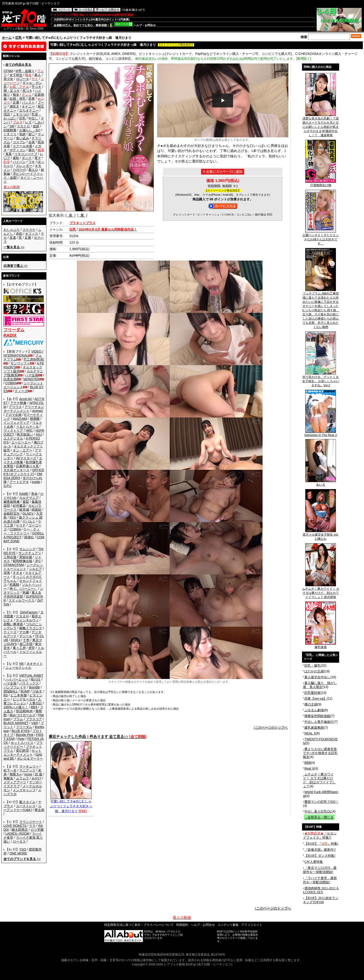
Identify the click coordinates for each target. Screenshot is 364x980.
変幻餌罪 (23, 751)
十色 (26, 640)
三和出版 (10, 557)
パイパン (19, 162)
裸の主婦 (311, 704)
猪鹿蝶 (35, 419)
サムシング (27, 549)
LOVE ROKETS (15, 826)
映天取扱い (25, 434)
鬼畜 (9, 154)
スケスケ (29, 230)
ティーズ (21, 391)
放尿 (36, 126)
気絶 (23, 134)
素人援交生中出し (317, 677)
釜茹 (26, 502)
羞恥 (16, 158)
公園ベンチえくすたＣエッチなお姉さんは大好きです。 (321, 238)
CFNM (8, 71)
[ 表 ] (70, 215)
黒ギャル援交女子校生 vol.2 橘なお (321, 535)
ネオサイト (35, 664)
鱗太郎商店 (20, 830)
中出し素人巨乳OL (318, 811)
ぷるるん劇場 (314, 710)
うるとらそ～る (27, 427)
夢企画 (39, 810)
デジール (26, 636)
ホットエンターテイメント (22, 753)
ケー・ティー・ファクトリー (22, 531)
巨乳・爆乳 (312, 665)
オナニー (28, 106)
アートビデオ (19, 482)
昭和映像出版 (23, 561)
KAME (24, 494)
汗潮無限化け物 (321, 184)
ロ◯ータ (23, 79)
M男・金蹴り (25, 71)
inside (36, 482)
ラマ (32, 826)
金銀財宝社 (12, 513)
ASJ (39, 434)
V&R (35, 723)
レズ (28, 122)
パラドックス (29, 683)
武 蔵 (39, 774)
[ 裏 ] (82, 215)
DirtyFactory (29, 612)
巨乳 (19, 38)
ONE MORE (18, 853)
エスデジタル (13, 438)
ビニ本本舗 (19, 695)
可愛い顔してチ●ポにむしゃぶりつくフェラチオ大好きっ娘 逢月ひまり (71, 804)
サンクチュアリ (30, 553)
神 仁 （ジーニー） (23, 589)
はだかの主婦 (314, 671)
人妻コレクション (22, 701)
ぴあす (37, 691)
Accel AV (26, 399)
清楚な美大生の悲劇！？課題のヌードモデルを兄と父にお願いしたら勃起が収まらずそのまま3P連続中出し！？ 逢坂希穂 (321, 125)
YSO (23, 849)
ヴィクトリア (13, 430)
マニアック (27, 770)
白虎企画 (10, 379)
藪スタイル (27, 802)
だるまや (23, 616)
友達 (13, 238)
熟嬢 (26, 593)
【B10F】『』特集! (321, 844)
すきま (18, 573)
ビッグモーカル (24, 699)
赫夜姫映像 (12, 502)
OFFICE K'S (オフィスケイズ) (24, 472)
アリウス (15, 407)
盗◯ (32, 134)
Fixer (21, 739)
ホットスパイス (22, 743)
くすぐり (10, 134)
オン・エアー (23, 450)
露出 (32, 150)
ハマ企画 (32, 375)
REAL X (310, 733)
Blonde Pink (25, 735)
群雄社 (29, 537)
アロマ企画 (13, 415)
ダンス (27, 158)
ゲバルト (29, 521)
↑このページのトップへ (271, 728)
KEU (13, 517)
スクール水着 (23, 146)
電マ (38, 158)
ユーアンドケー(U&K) (22, 808)
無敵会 (8, 778)
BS (6, 695)
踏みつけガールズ (23, 715)
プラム (18, 719)
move (28, 774)
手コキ (36, 87)
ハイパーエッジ (17, 679)
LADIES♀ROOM (17, 834)
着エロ (33, 170)
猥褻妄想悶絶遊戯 (317, 716)
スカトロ (23, 126)
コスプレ (19, 142)
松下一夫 (10, 770)
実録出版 (26, 557)
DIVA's (15, 640)
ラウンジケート (31, 822)
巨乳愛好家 (312, 693)
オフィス (32, 234)
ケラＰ (21, 525)
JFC (38, 561)
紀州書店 (19, 506)
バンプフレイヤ (15, 687)
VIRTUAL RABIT (31, 675)
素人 (38, 75)
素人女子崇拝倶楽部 (22, 594)
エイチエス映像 (23, 460)
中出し (33, 118)
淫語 (7, 114)
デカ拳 (24, 632)
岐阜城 (24, 510)
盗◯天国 (26, 644)
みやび (36, 778)
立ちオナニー (29, 110)
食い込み (23, 138)
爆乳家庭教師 (314, 728)
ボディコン (18, 150)
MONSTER (32, 379)
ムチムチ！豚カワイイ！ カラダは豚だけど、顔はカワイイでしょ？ (319, 780)
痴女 (16, 95)
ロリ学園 (37, 830)
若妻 (32, 99)
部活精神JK (24, 711)
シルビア (36, 569)
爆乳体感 (321, 646)
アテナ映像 (18, 403)
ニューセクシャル (18, 668)
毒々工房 (19, 648)
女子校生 (16, 75)
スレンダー (24, 166)
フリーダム (24, 727)
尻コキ (27, 91)
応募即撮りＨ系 (27, 466)
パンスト (28, 103)
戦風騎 (14, 585)
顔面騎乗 (10, 130)
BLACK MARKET (16, 723)
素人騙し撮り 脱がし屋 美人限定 (320, 685)
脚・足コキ (12, 91)
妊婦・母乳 (18, 99)
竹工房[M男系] (34, 359)
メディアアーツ (15, 782)
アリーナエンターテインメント (24, 409)
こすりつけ (21, 114)
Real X (309, 768)
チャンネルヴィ (27, 620)
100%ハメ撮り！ (16, 707)
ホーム (7, 38)
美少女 (8, 79)
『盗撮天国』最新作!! (320, 850)
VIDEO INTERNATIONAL (23, 353)
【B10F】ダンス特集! (320, 856)
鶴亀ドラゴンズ (31, 628)
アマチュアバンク (22, 452)
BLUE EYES (21, 731)
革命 (34, 494)
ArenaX (38, 411)
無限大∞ (16, 774)
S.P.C (8, 486)
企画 (32, 142)
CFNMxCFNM (14, 565)
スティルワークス (22, 600)
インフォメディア (16, 423)
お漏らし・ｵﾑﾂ (30, 130)
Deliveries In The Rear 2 (321, 434)
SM (12, 126)
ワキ (32, 162)
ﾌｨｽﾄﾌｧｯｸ (19, 170)
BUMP (25, 691)
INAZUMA (20, 419)
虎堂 (32, 648)
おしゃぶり (12, 230)
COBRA (11, 383)
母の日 (36, 679)
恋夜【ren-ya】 (315, 699)
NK (21, 664)
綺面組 (36, 510)
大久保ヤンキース (16, 470)
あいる (321, 483)
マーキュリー (29, 766)
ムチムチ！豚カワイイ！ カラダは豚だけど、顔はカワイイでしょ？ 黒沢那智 (321, 591)
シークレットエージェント (23, 567)
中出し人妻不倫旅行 (319, 722)
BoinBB (34, 687)
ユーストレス (26, 806)
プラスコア (34, 719)
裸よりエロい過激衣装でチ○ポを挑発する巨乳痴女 (320, 753)
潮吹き (14, 106)
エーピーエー (21, 442)
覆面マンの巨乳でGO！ (322, 802)
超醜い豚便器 (13, 624)
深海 (7, 573)
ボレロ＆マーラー (30, 758)
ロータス (19, 841)
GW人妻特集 (314, 862)
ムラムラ (23, 778)
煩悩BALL (11, 691)
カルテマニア (29, 498)
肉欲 (19, 234)
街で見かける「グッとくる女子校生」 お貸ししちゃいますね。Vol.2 (321, 380)
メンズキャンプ (24, 790)
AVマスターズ (26, 458)
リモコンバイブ (26, 154)
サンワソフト (20, 363)
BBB (308, 763)
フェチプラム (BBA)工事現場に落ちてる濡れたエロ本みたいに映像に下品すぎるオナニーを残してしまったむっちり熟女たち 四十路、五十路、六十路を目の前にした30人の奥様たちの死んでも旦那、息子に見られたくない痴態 (321, 309)
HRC (29, 430)
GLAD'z (28, 513)
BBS (34, 707)
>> (14, 247)
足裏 (16, 103)
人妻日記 (36, 703)
